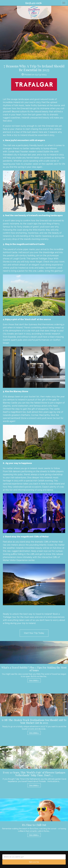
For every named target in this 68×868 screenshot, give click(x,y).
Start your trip (34, 862)
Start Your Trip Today (34, 633)
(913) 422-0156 (34, 3)
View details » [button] (34, 680)
